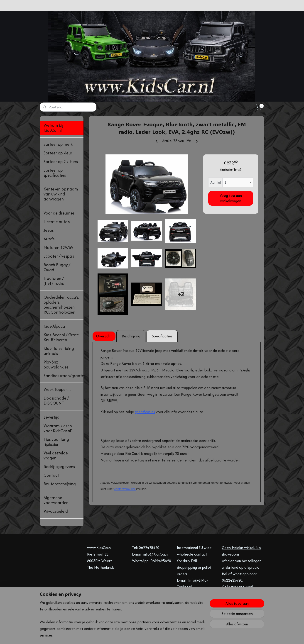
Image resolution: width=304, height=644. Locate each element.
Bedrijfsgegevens (59, 467)
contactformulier (125, 489)
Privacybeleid (56, 511)
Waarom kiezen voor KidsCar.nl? (58, 428)
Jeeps (49, 230)
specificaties (145, 412)
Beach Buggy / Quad (57, 267)
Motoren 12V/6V (58, 248)
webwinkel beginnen (157, 636)
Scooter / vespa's (59, 256)
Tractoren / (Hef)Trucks (54, 281)
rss (142, 636)
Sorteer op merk (58, 144)
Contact (51, 475)
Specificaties (162, 336)
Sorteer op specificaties (55, 173)
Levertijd (51, 417)
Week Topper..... (57, 389)
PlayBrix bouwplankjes (56, 365)
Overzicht (104, 336)
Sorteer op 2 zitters (61, 162)
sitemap (134, 636)
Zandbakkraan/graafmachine (64, 376)
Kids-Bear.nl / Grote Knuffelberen (61, 337)
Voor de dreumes (59, 213)
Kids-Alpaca (54, 326)
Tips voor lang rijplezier (56, 442)
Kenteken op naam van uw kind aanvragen (61, 194)
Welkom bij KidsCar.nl (53, 128)
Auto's (49, 239)
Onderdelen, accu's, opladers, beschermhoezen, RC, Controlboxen (61, 305)
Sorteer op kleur (58, 153)
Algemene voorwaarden (56, 500)
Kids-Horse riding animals (59, 351)
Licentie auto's (57, 222)
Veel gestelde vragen (56, 455)
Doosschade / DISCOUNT (56, 401)
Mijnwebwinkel (191, 636)
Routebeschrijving (60, 484)
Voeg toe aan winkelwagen (231, 198)
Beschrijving (131, 336)
